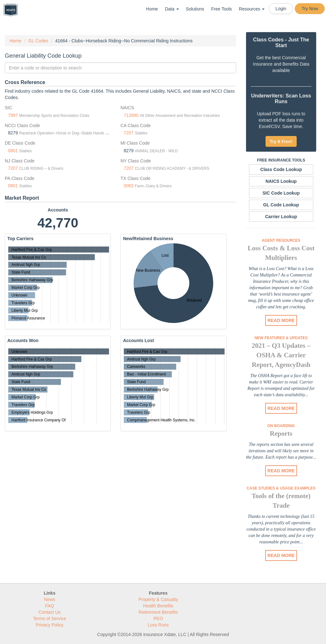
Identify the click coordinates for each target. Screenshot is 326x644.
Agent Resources (281, 240)
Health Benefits (158, 606)
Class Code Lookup (281, 169)
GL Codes (38, 41)
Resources (252, 9)
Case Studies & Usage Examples (281, 488)
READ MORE (281, 320)
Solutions (195, 9)
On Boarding (281, 426)
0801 (13, 151)
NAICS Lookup (281, 181)
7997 (13, 115)
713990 (131, 115)
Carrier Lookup (281, 217)
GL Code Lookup (281, 205)
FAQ (50, 606)
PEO (158, 619)
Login (281, 9)
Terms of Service (50, 619)
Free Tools (221, 9)
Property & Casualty (158, 599)
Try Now (310, 9)
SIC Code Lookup (281, 193)
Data (172, 9)
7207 (128, 133)
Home (152, 9)
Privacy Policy (50, 625)
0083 (128, 186)
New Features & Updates (281, 338)
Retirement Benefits (158, 612)
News (50, 599)
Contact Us (50, 612)
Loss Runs (158, 625)
